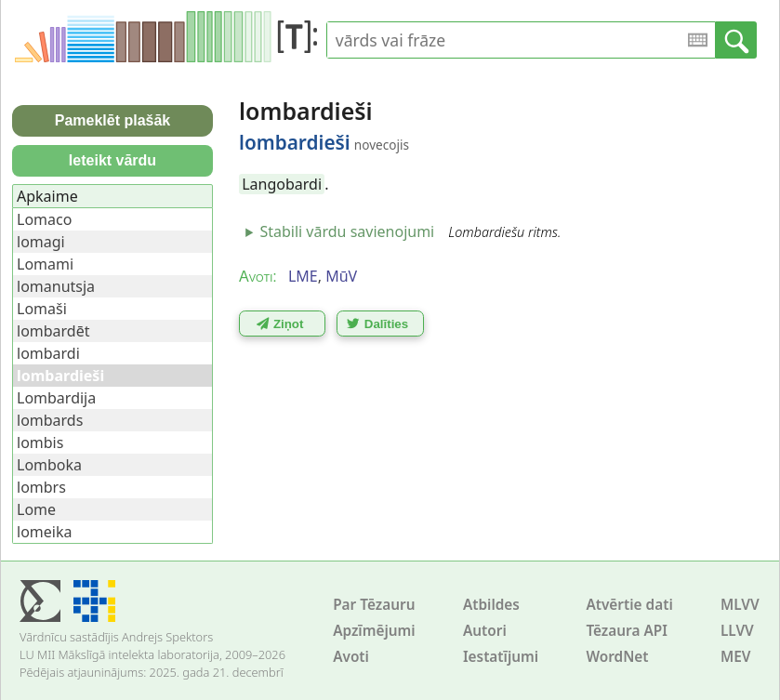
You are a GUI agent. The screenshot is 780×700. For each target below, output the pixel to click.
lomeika (44, 532)
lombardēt (53, 331)
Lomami (45, 264)
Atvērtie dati (629, 605)
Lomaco (44, 219)
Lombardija (56, 398)
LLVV (737, 631)
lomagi (41, 242)
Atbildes (491, 605)
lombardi (48, 353)
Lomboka (49, 465)
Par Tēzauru (374, 605)
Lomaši (42, 309)
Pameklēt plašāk (113, 120)
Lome (36, 509)
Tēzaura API (627, 631)
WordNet (617, 657)
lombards (50, 420)
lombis (40, 442)
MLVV (740, 605)
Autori (485, 631)
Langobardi (282, 184)
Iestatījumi (501, 657)
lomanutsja (56, 286)
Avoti (351, 657)
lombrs (41, 487)
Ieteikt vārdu (112, 160)
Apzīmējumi (374, 631)
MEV (736, 657)
